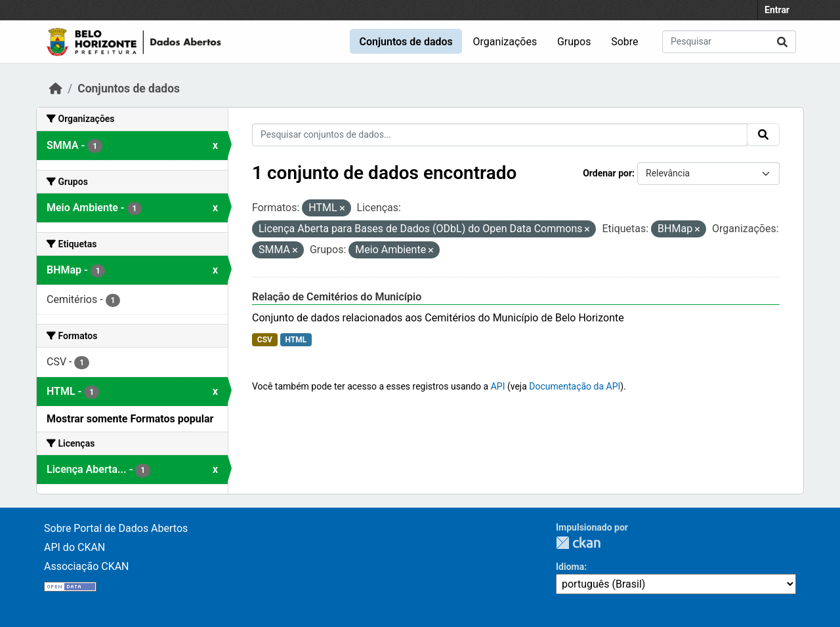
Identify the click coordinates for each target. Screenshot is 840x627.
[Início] (56, 89)
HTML (296, 340)
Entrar (777, 10)
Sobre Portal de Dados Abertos (116, 528)
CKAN (578, 543)
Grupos (574, 42)
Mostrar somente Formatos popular (130, 419)
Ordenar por (607, 173)
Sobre (624, 42)
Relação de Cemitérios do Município (337, 297)
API (498, 386)
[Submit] (782, 42)
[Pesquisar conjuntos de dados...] (729, 42)
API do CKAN (74, 547)
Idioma (570, 567)
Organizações (505, 42)
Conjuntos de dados (406, 42)
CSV (265, 340)
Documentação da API (575, 386)
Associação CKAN (87, 566)
